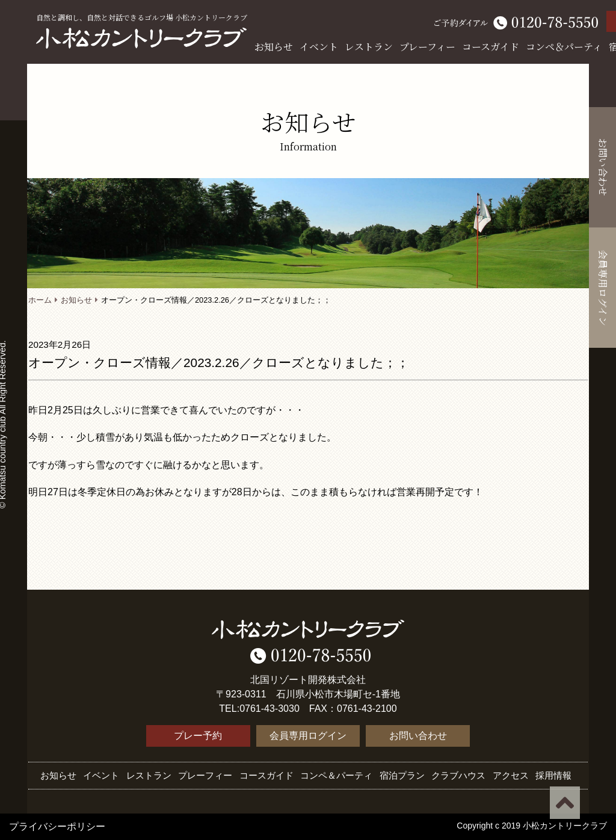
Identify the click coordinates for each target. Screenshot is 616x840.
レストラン (369, 47)
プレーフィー (427, 47)
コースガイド (491, 47)
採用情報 (553, 775)
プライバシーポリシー (57, 826)
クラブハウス (458, 775)
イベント (319, 47)
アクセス (511, 775)
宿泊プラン (402, 775)
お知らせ (274, 47)
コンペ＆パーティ (564, 47)
